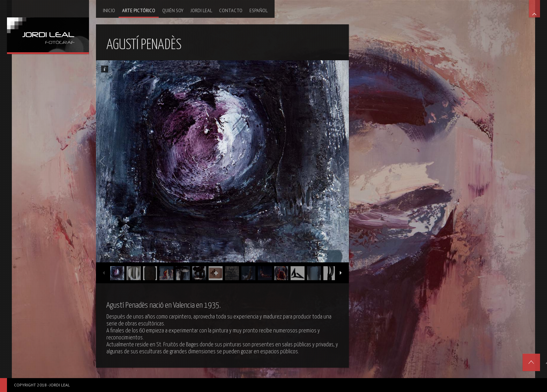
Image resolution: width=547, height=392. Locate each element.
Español (258, 11)
